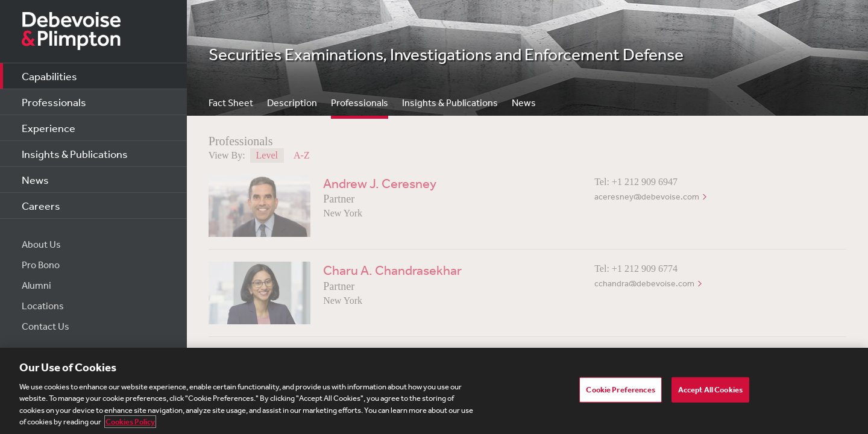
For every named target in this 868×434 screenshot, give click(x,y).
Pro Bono (41, 265)
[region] (434, 391)
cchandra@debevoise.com (644, 283)
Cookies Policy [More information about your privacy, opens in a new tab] (130, 422)
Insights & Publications (75, 154)
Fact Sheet (231, 102)
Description (292, 102)
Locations (43, 306)
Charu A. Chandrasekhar (392, 270)
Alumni (36, 285)
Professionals (54, 102)
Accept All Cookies (710, 390)
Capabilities (49, 76)
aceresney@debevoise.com (647, 197)
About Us (41, 244)
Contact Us (46, 326)
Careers (41, 206)
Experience (49, 128)
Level (267, 155)
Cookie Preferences (620, 390)
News (35, 180)
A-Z (302, 155)
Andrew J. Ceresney (380, 183)
